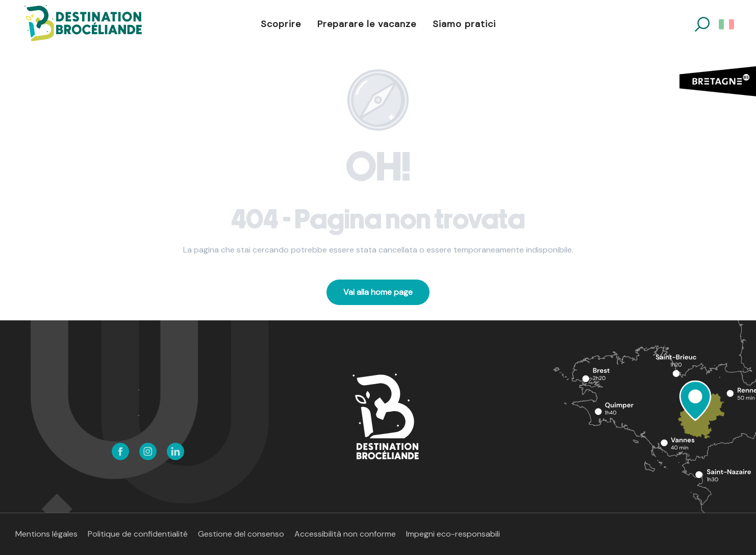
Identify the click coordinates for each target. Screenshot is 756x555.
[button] (702, 24)
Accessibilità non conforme (345, 534)
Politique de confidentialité (138, 534)
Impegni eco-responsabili (453, 534)
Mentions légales (46, 534)
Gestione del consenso (241, 534)
